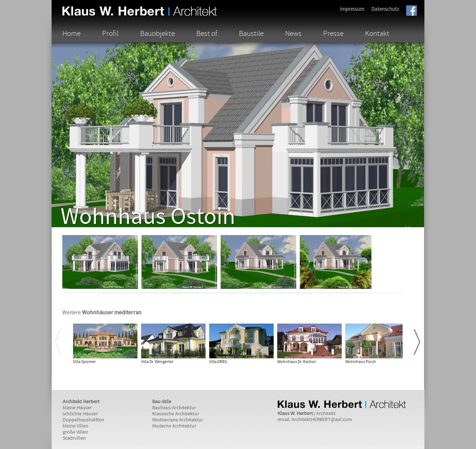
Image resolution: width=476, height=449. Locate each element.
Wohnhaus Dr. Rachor (297, 362)
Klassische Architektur (176, 414)
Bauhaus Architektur (174, 408)
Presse (333, 33)
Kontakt (377, 33)
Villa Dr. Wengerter (157, 362)
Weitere (102, 312)
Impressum (352, 9)
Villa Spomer (84, 362)
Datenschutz (385, 9)
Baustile (251, 33)
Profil (110, 33)
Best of (207, 33)
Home (71, 33)
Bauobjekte (157, 33)
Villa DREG (218, 362)
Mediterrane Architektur (178, 420)
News (293, 33)
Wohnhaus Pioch (361, 362)
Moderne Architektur (174, 426)
